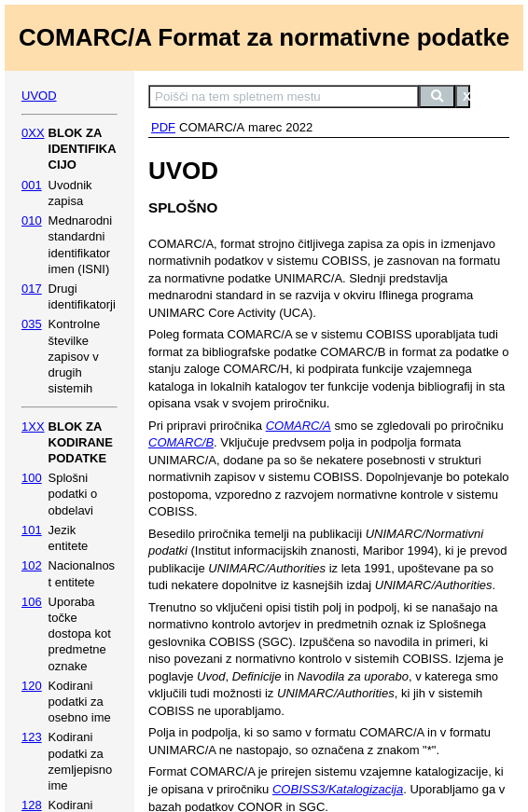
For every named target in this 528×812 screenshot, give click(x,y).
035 (32, 324)
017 (32, 289)
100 (32, 478)
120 (32, 686)
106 (32, 602)
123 (32, 737)
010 (32, 220)
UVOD (39, 96)
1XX (33, 427)
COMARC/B (181, 442)
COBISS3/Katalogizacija (338, 789)
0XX (33, 133)
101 (32, 530)
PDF (163, 127)
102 (32, 565)
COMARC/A (299, 426)
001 (32, 185)
